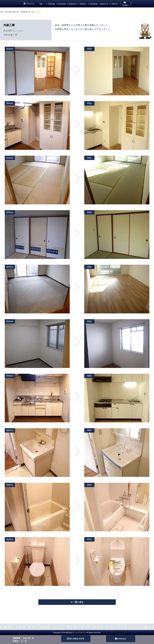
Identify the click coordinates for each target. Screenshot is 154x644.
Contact (125, 4)
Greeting (94, 4)
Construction (62, 4)
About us (104, 4)
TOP (2, 12)
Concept (51, 4)
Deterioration (72, 4)
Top (41, 4)
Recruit (115, 4)
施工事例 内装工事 (12, 12)
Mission (83, 4)
